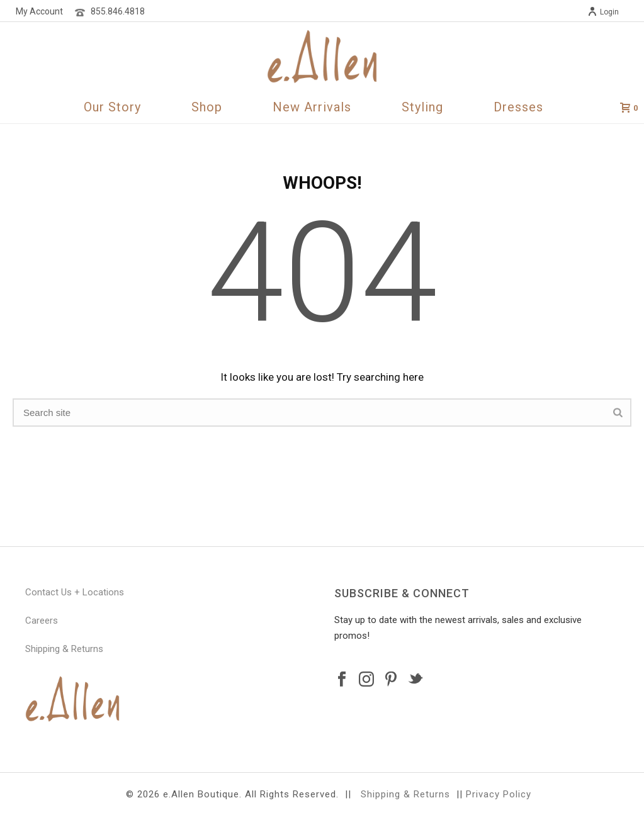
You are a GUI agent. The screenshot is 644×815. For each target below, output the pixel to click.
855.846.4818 (118, 11)
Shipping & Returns (64, 649)
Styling (422, 107)
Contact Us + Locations (75, 592)
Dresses (518, 107)
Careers (42, 621)
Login (603, 12)
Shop (207, 107)
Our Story (112, 107)
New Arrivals (312, 107)
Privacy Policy (499, 794)
